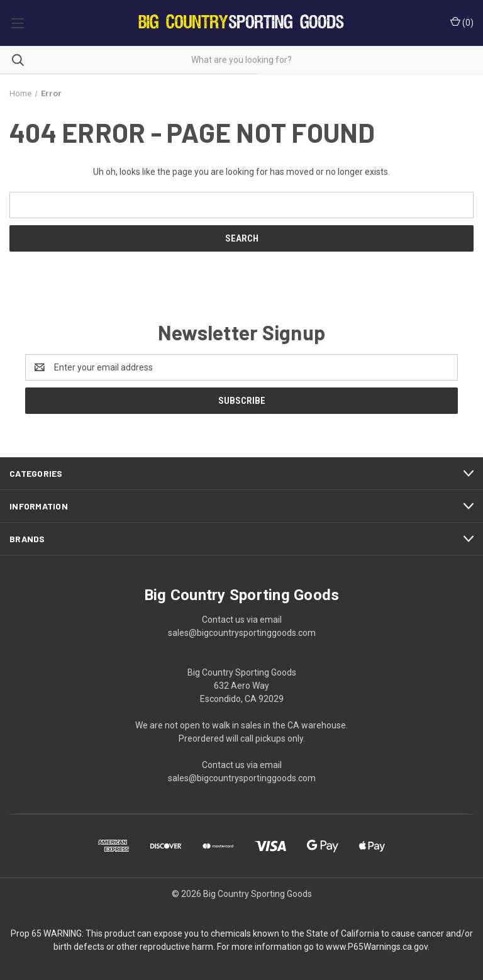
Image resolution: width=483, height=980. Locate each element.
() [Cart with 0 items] (462, 22)
